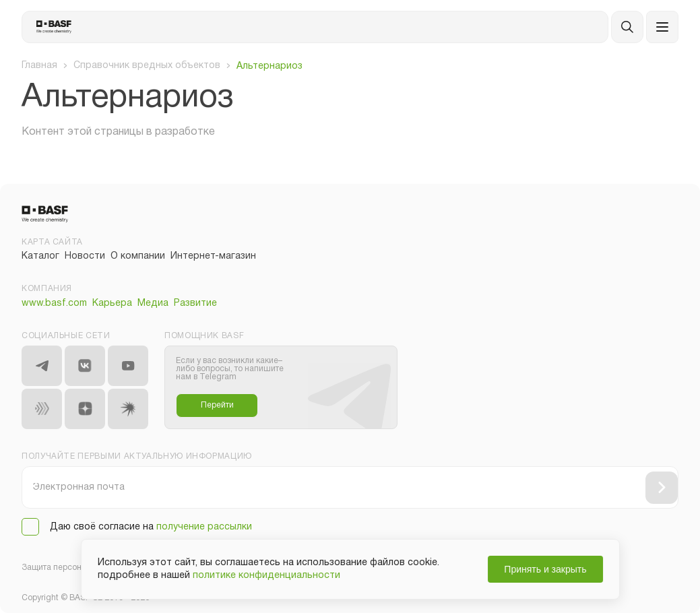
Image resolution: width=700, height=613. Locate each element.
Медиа (153, 303)
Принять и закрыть (545, 569)
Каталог (40, 256)
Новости (85, 256)
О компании (138, 256)
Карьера (112, 303)
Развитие (195, 303)
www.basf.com (54, 303)
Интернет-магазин (213, 256)
